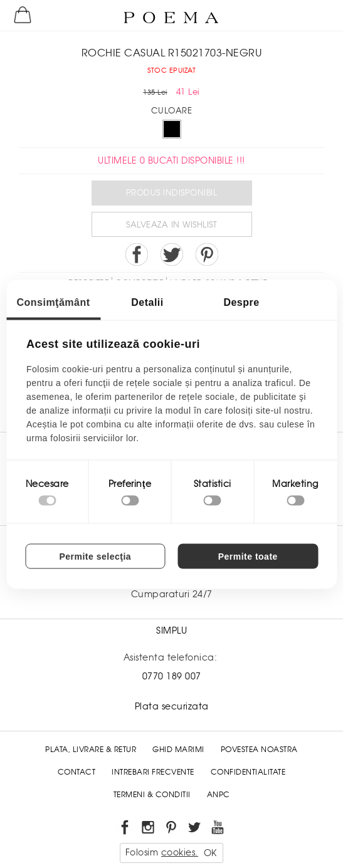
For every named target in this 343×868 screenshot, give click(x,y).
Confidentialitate (248, 772)
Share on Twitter (172, 254)
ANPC (219, 795)
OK (210, 853)
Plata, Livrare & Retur (91, 750)
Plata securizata (172, 706)
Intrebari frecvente (153, 772)
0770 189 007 (172, 676)
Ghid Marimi (178, 750)
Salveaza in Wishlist (171, 225)
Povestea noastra (259, 750)
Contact (77, 772)
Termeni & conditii (152, 795)
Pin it (207, 254)
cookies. (180, 852)
